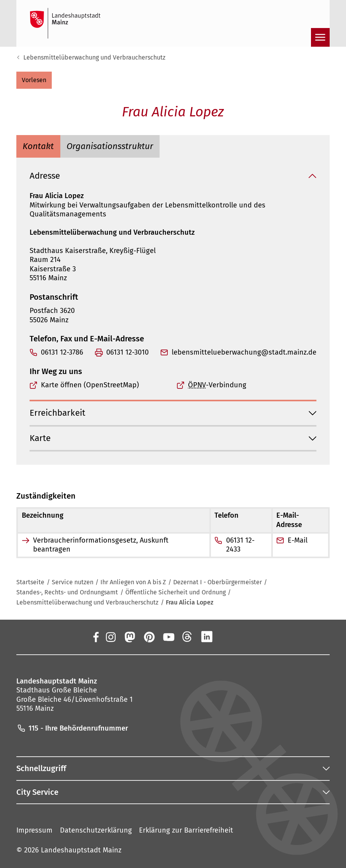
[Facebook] (96, 637)
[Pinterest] (149, 637)
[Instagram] (110, 637)
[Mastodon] (130, 637)
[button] (34, 80)
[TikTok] (246, 637)
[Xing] (226, 637)
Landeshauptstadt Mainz (81, 850)
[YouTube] (168, 637)
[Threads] (188, 637)
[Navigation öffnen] (320, 37)
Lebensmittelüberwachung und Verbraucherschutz (94, 57)
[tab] (38, 146)
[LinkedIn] (207, 637)
